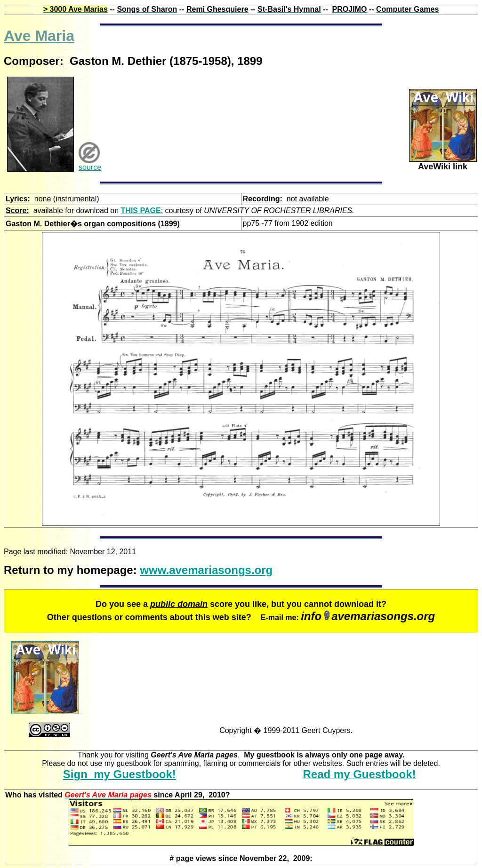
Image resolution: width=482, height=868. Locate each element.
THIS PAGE (141, 211)
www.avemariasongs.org (206, 570)
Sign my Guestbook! (120, 774)
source (90, 167)
